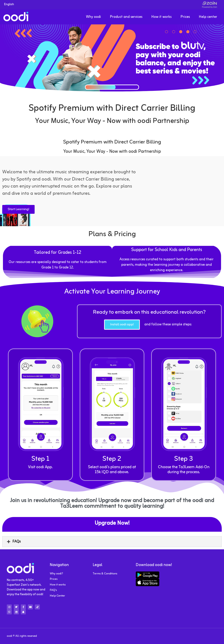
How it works (161, 17)
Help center (208, 17)
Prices (185, 17)
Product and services (126, 17)
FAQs (17, 542)
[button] (112, 542)
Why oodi (93, 17)
